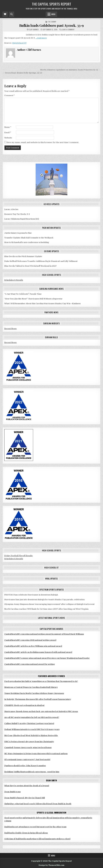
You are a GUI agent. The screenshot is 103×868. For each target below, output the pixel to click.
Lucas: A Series (11, 209)
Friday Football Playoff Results (18, 556)
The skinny (52, 22)
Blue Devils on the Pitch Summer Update (23, 256)
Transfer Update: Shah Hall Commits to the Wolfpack (29, 238)
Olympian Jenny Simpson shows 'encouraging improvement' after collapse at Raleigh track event (49, 604)
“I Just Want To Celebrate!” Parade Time (23, 294)
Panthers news (51, 312)
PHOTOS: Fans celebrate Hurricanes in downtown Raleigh (31, 595)
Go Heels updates (51, 204)
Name (8, 127)
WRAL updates (51, 578)
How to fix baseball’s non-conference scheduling (27, 242)
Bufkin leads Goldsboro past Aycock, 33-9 (51, 25)
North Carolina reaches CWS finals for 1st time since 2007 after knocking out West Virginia (46, 609)
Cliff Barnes (34, 30)
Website (8, 138)
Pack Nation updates (51, 228)
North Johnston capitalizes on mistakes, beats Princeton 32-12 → (70, 70)
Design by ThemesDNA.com (51, 865)
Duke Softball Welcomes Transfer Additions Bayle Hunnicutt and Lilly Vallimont (41, 261)
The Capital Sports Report (51, 4)
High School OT (19, 43)
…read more (41, 38)
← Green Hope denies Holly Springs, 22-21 (22, 73)
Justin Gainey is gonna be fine (18, 233)
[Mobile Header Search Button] (12, 14)
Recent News (10, 329)
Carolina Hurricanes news (51, 289)
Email (8, 133)
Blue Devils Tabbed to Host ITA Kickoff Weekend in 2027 (31, 266)
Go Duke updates (51, 251)
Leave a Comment (68, 30)
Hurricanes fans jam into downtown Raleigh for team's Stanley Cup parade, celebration (44, 600)
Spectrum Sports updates (51, 589)
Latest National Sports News (51, 618)
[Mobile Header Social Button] (5, 14)
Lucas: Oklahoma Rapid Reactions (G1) (22, 219)
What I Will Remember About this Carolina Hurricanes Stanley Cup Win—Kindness (42, 304)
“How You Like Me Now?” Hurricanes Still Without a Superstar (33, 299)
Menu (53, 14)
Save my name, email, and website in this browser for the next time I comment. (43, 142)
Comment (10, 95)
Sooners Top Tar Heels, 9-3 (17, 214)
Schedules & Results (14, 280)
